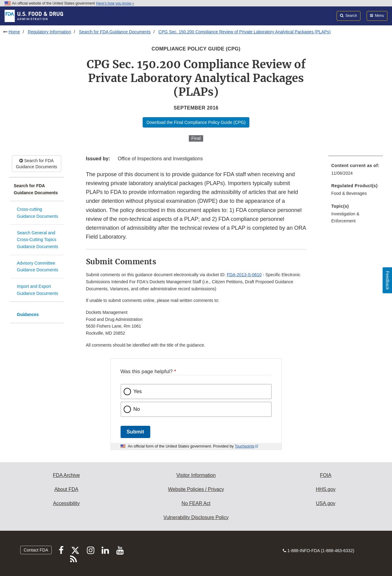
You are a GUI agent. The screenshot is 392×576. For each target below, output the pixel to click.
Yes (138, 391)
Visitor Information (196, 475)
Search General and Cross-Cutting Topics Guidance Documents (37, 240)
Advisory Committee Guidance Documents (37, 267)
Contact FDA (36, 550)
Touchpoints (245, 446)
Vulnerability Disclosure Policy (196, 517)
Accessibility (66, 503)
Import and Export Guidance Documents (37, 290)
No (137, 409)
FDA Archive (66, 475)
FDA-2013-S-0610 (244, 275)
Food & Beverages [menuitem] (349, 193)
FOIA (325, 475)
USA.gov (326, 503)
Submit (135, 432)
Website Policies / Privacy (196, 489)
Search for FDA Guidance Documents (115, 32)
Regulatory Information (50, 32)
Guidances (28, 314)
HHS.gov (326, 489)
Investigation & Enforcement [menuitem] (345, 217)
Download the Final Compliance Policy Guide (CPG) (196, 122)
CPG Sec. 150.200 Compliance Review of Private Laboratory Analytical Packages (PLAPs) (245, 32)
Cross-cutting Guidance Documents (37, 213)
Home (14, 32)
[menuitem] (356, 171)
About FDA (66, 489)
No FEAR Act (196, 503)
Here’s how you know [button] (115, 3)
